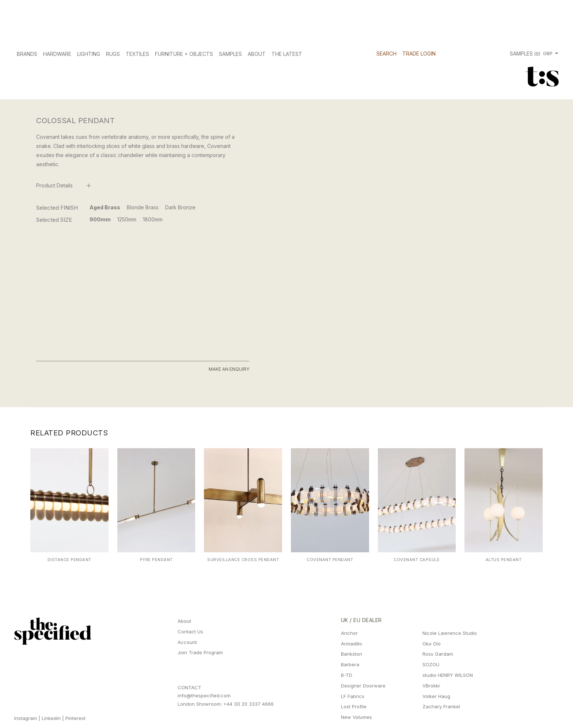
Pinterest (75, 718)
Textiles (137, 54)
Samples (230, 54)
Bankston (352, 654)
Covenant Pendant (330, 560)
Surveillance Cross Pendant (243, 560)
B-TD (347, 675)
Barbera (350, 664)
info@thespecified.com (204, 695)
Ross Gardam (438, 654)
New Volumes (356, 717)
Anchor (349, 633)
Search (386, 53)
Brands (27, 54)
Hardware (57, 54)
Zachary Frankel (441, 706)
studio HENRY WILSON (448, 675)
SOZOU (431, 664)
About (257, 54)
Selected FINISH (57, 208)
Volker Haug (436, 696)
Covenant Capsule (417, 560)
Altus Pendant (504, 560)
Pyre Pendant (156, 560)
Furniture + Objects (184, 54)
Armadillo (352, 644)
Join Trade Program (200, 652)
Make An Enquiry (229, 369)
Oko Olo (432, 644)
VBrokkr (431, 686)
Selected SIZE (54, 220)
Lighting (89, 54)
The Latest (287, 54)
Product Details (54, 185)
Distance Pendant (69, 560)
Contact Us (190, 632)
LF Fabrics (353, 696)
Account (187, 642)
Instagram (26, 718)
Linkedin (51, 718)
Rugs (113, 54)
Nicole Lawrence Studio (450, 633)
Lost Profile (354, 706)
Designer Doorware (363, 686)
